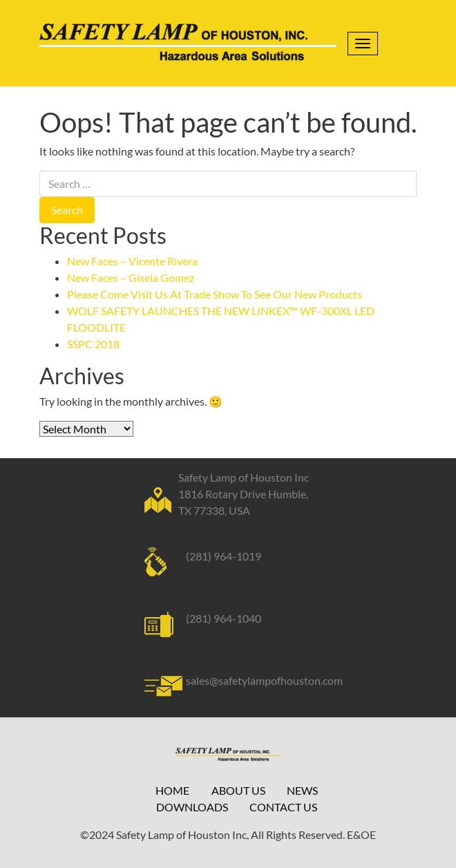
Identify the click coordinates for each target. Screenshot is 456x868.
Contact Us (283, 807)
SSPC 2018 (93, 344)
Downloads (192, 807)
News (302, 790)
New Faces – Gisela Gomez (131, 277)
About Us (238, 790)
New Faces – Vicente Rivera (132, 261)
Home (172, 790)
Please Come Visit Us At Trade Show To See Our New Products (215, 294)
